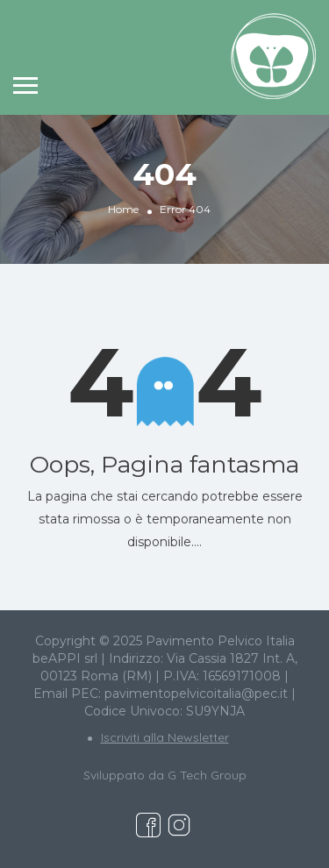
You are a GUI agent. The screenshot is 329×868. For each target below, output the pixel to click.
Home (123, 209)
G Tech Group (207, 775)
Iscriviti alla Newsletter (165, 737)
